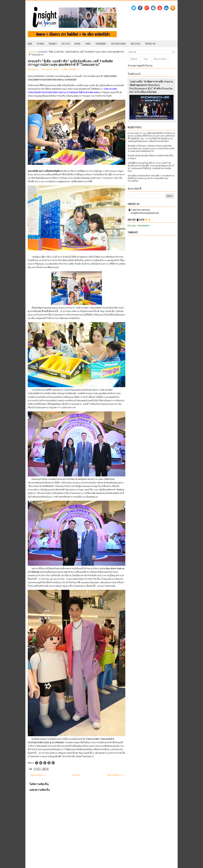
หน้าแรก (76, 775)
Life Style (66, 44)
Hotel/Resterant (118, 44)
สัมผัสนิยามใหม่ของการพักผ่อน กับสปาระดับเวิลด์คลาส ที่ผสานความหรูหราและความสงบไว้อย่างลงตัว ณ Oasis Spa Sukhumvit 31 (151, 149)
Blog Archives (160, 59)
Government (101, 44)
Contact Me (150, 44)
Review (77, 44)
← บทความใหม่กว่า (37, 775)
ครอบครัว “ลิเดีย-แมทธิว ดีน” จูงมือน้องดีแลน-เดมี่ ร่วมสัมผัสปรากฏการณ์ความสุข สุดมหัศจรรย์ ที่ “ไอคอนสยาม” (70, 63)
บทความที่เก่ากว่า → (116, 775)
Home (30, 44)
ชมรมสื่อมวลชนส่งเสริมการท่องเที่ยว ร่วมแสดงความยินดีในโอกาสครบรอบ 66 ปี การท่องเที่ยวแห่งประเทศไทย (151, 178)
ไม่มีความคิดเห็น (69, 69)
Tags (146, 59)
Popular (134, 59)
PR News (41, 44)
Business (53, 44)
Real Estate (136, 44)
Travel (88, 44)
